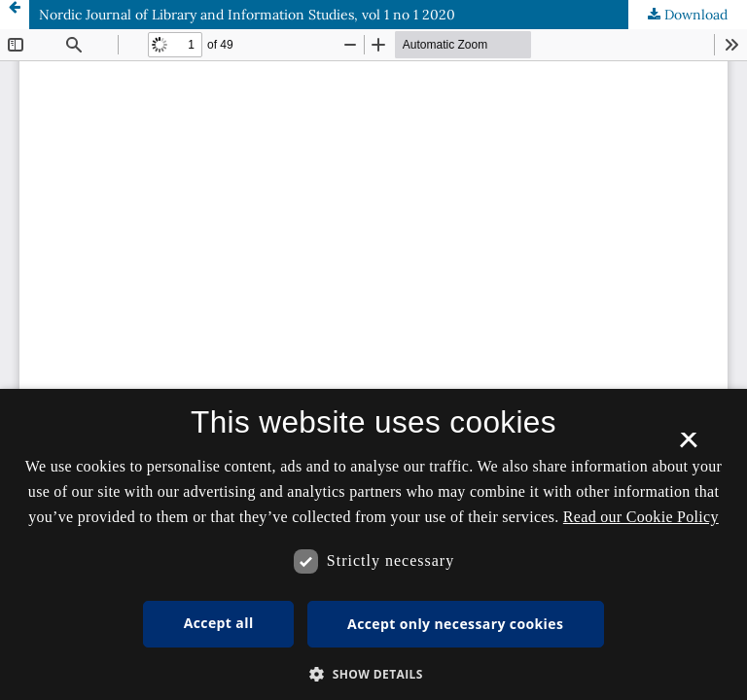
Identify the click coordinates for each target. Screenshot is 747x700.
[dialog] (373, 544)
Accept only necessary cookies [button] (455, 624)
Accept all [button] (219, 623)
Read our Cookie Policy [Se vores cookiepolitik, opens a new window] (641, 517)
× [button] (688, 446)
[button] (373, 674)
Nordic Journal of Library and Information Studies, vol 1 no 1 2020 (247, 15)
